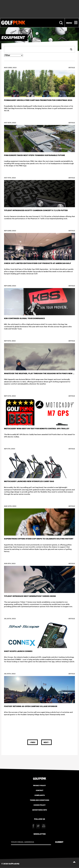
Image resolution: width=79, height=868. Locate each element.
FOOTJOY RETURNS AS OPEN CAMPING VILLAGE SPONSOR (31, 706)
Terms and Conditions (40, 800)
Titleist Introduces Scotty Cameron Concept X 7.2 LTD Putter (36, 210)
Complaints (40, 795)
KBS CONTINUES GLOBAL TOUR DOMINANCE (24, 318)
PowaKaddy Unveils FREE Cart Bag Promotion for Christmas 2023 (38, 100)
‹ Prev (33, 742)
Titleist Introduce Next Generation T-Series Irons (30, 596)
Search (61, 23)
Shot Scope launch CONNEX (18, 651)
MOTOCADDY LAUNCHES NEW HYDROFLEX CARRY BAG (29, 481)
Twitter (38, 826)
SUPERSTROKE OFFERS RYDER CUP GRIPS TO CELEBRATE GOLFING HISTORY (39, 539)
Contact (40, 790)
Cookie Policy (40, 805)
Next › (46, 742)
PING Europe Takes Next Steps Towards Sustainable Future (34, 155)
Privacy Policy (40, 785)
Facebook (33, 826)
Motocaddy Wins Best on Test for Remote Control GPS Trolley (37, 428)
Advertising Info (40, 810)
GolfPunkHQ (14, 864)
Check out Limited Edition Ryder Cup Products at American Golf (38, 263)
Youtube (44, 826)
